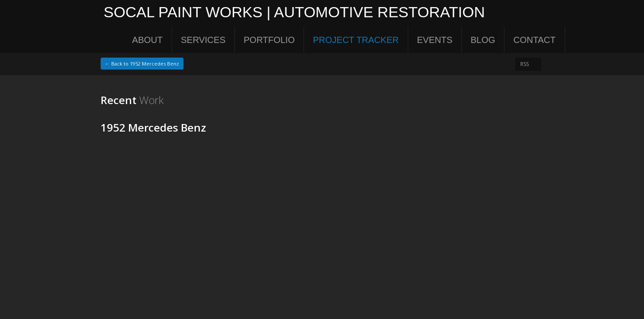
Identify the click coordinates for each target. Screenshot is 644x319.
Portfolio (269, 40)
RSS (525, 64)
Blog (483, 40)
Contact (534, 40)
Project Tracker (356, 40)
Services (203, 40)
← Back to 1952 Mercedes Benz (142, 64)
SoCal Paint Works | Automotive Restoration (291, 13)
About (147, 40)
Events (435, 40)
